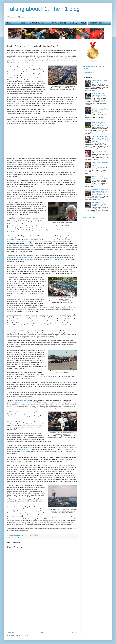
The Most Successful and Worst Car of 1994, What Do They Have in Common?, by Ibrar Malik (100, 139)
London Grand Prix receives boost (18, 246)
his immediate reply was (22, 450)
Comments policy (96, 23)
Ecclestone (15, 538)
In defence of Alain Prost (99, 151)
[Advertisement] (19, 610)
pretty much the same (57, 260)
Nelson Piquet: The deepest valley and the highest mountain (100, 164)
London (20, 538)
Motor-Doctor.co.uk (89, 217)
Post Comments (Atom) (22, 636)
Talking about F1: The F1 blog (44, 9)
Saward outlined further (15, 507)
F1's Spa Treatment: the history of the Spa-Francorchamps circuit (99, 124)
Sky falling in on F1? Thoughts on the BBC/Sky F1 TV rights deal (100, 204)
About (83, 23)
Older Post (74, 633)
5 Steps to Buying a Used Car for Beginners (99, 82)
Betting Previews (37, 23)
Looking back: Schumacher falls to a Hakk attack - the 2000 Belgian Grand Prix (100, 191)
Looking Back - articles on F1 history (62, 23)
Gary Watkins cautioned (22, 400)
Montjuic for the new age (20, 62)
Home (9, 23)
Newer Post (11, 633)
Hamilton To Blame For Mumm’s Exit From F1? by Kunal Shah (100, 95)
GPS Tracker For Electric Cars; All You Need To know (100, 178)
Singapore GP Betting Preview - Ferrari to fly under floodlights (100, 110)
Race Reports (21, 23)
